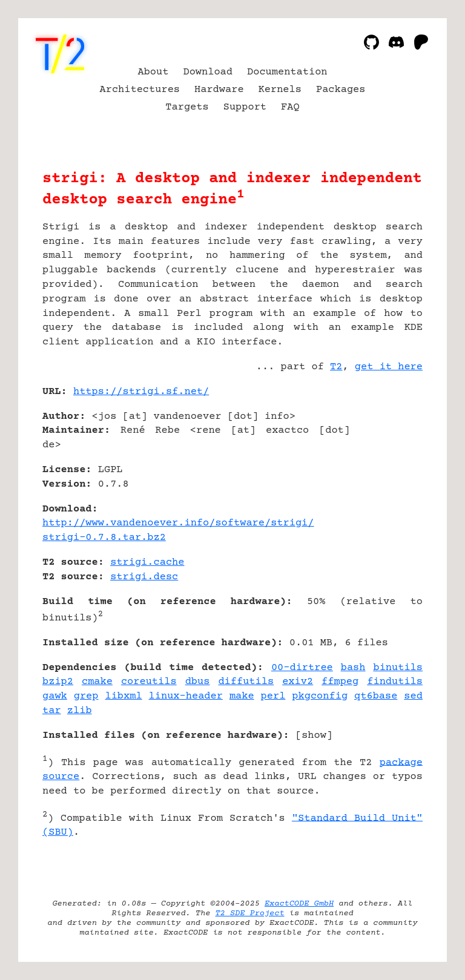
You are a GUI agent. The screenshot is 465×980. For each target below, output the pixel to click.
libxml (123, 696)
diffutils (246, 682)
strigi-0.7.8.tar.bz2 (104, 538)
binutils (398, 668)
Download (208, 72)
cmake (97, 682)
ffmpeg (340, 682)
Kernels (280, 90)
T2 (336, 367)
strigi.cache (147, 563)
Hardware (219, 90)
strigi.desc (144, 577)
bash (353, 668)
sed (413, 696)
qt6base (376, 696)
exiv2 (298, 682)
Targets (187, 107)
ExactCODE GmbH (299, 904)
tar (52, 711)
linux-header (186, 696)
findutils (395, 682)
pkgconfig (320, 696)
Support (245, 107)
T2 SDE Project (249, 913)
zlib (80, 711)
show (314, 736)
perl (273, 696)
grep (86, 696)
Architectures (140, 90)
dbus (198, 682)
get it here (389, 367)
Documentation (287, 72)
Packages (341, 90)
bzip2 (58, 682)
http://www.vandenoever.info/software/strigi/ (178, 523)
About (153, 72)
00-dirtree (302, 668)
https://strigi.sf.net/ (141, 392)
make (242, 696)
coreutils (149, 682)
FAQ (290, 107)
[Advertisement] (386, 464)
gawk (55, 696)
